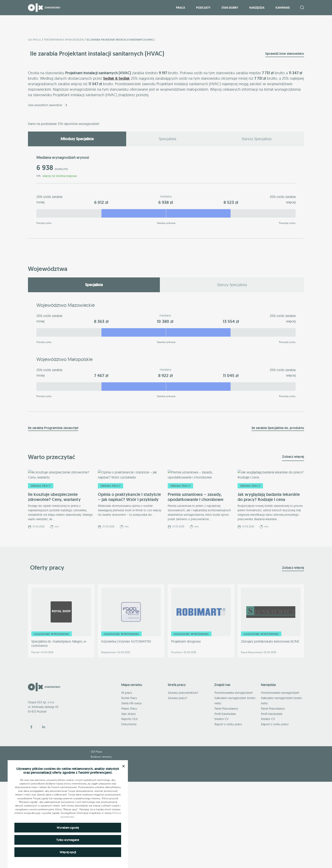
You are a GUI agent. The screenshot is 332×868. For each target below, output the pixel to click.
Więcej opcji (68, 852)
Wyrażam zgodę (68, 828)
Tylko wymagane (68, 840)
